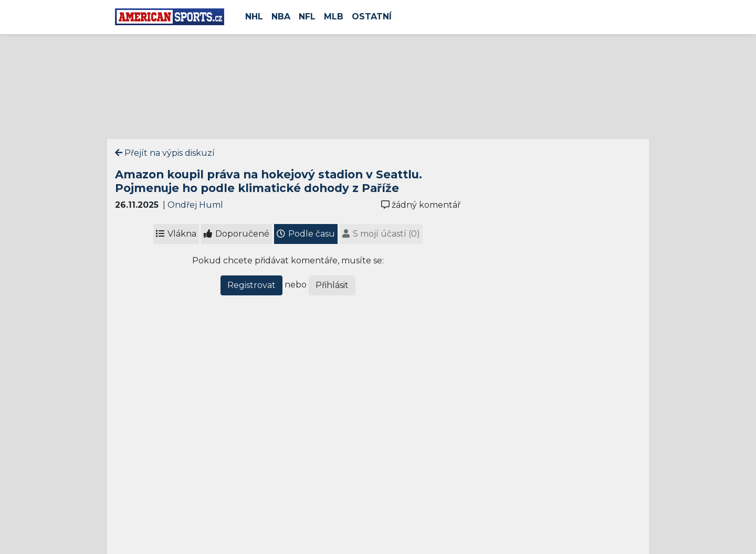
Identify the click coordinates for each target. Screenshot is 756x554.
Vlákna (176, 234)
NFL (307, 17)
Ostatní (372, 17)
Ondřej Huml (195, 205)
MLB (334, 17)
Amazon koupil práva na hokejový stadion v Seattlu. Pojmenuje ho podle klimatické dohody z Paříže (269, 181)
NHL (254, 17)
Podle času (306, 234)
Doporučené (237, 234)
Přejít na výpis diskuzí (165, 153)
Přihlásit (332, 285)
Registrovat (251, 285)
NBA (281, 17)
